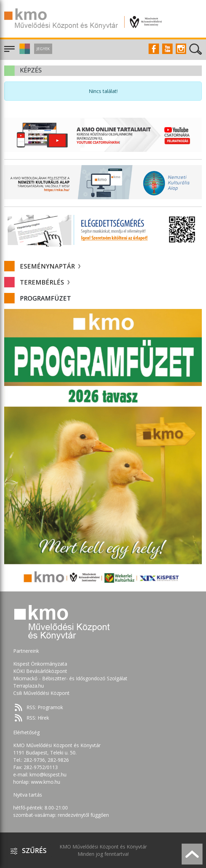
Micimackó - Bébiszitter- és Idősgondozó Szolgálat (70, 678)
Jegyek (43, 49)
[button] (24, 52)
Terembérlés (45, 282)
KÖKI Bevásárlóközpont (40, 671)
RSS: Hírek (38, 718)
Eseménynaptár (50, 266)
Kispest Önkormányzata (40, 664)
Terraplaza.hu (29, 686)
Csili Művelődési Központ (41, 693)
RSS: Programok (45, 707)
